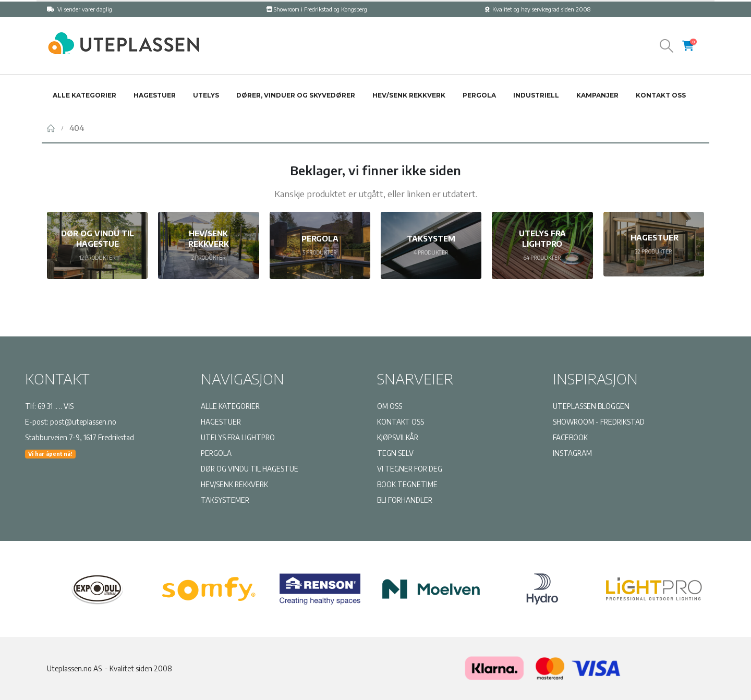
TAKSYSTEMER (225, 500)
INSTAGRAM (572, 453)
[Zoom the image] (123, 36)
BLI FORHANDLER (405, 500)
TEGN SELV (395, 453)
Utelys (206, 95)
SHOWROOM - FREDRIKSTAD (599, 422)
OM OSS (390, 406)
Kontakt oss (661, 95)
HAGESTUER (221, 422)
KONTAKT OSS (401, 422)
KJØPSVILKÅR (398, 437)
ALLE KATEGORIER (230, 406)
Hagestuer (155, 95)
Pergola (479, 95)
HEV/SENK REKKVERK (234, 484)
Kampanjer (597, 95)
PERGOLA (216, 453)
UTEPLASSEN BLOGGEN (591, 406)
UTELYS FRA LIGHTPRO (238, 437)
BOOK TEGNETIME (407, 484)
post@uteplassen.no (83, 422)
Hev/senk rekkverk (409, 95)
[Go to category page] (97, 245)
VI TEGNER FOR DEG (410, 469)
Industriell (536, 95)
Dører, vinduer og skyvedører (296, 95)
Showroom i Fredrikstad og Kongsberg (317, 9)
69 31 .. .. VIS (56, 406)
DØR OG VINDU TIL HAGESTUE (250, 469)
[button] (667, 46)
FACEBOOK (570, 437)
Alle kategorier (84, 95)
